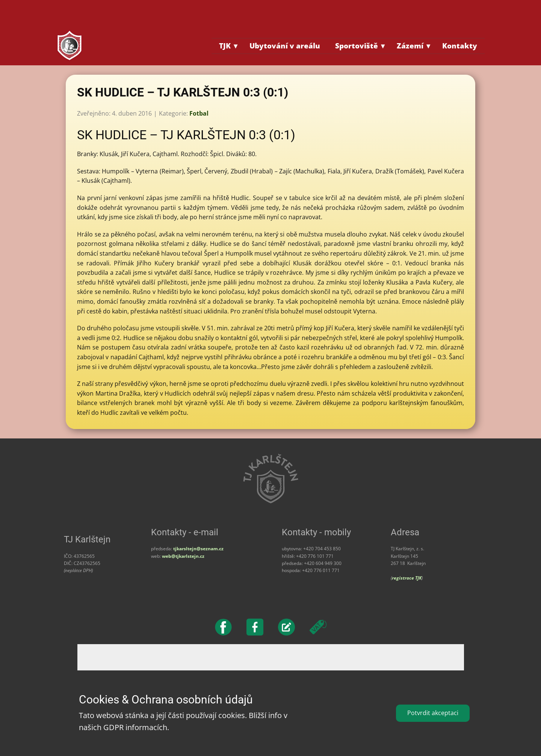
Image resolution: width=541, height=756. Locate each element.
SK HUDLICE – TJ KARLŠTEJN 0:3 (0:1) (183, 92)
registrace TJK (407, 578)
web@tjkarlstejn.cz (183, 556)
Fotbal (199, 113)
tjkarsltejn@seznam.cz (198, 549)
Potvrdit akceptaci (433, 713)
